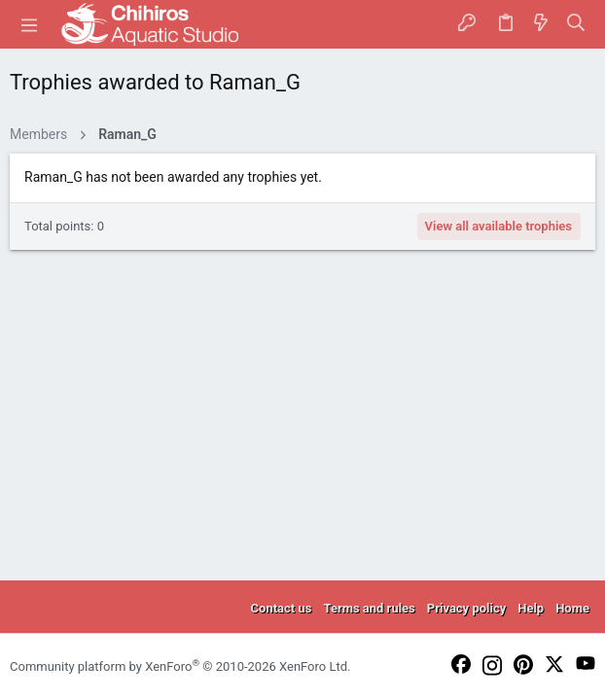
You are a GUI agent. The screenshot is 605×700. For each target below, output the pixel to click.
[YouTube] (586, 665)
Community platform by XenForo (180, 666)
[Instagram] (492, 667)
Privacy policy (466, 608)
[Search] (576, 24)
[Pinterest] (523, 666)
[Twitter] (554, 665)
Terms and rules (369, 608)
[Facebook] (461, 665)
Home (572, 608)
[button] (29, 24)
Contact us (282, 608)
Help (531, 608)
